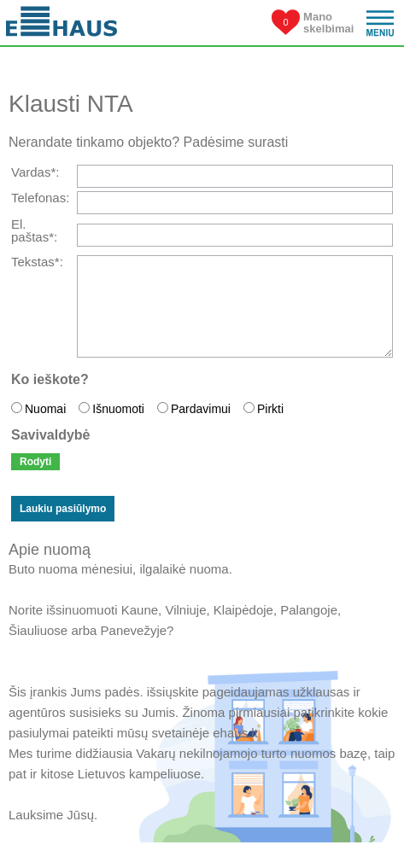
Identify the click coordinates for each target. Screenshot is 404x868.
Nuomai (45, 409)
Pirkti (270, 409)
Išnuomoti (118, 409)
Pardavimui (201, 409)
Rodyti (35, 462)
